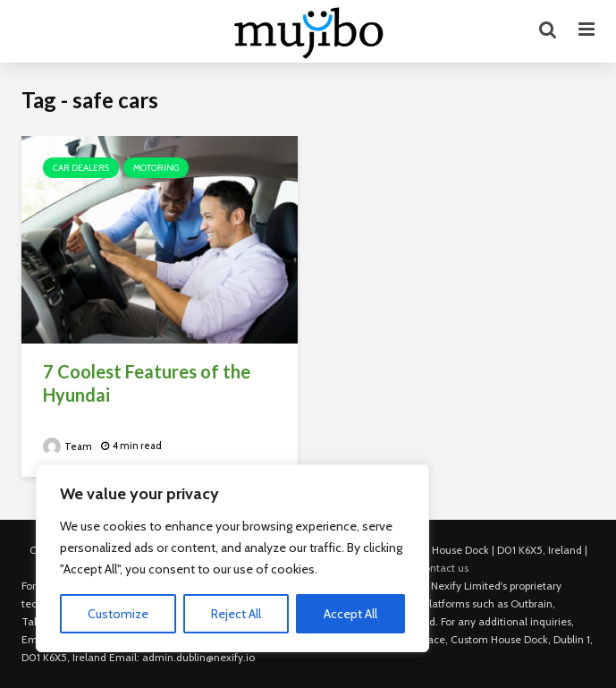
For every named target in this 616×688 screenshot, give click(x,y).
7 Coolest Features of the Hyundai (147, 383)
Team (68, 446)
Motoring (156, 168)
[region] (232, 558)
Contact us (443, 568)
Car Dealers (81, 168)
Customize (118, 614)
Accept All (350, 614)
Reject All (236, 614)
